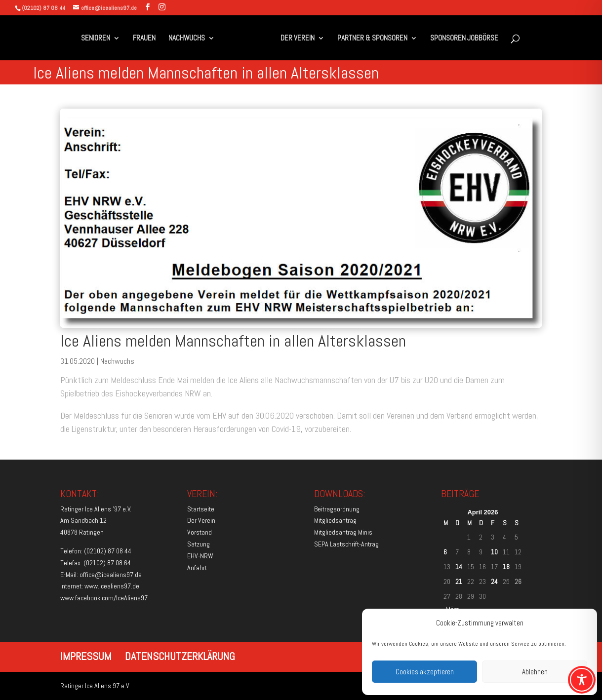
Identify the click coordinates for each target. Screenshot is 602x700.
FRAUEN (144, 39)
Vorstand (200, 532)
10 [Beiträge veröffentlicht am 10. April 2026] (494, 552)
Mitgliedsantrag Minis (343, 532)
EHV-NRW (200, 556)
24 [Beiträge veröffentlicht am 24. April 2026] (494, 582)
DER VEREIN (298, 39)
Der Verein (201, 520)
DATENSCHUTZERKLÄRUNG (180, 656)
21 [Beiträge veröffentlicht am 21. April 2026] (459, 582)
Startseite (201, 509)
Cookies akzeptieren (425, 672)
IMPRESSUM (86, 656)
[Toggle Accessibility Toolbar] (582, 680)
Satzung (199, 544)
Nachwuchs (117, 361)
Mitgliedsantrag (335, 520)
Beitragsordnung (337, 509)
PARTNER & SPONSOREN (372, 39)
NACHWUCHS (187, 39)
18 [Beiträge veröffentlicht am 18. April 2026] (506, 567)
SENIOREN (96, 39)
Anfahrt (197, 568)
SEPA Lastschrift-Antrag (346, 544)
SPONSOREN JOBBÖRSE (464, 39)
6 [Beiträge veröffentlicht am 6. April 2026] (445, 552)
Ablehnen (535, 672)
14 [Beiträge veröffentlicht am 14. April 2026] (459, 567)
